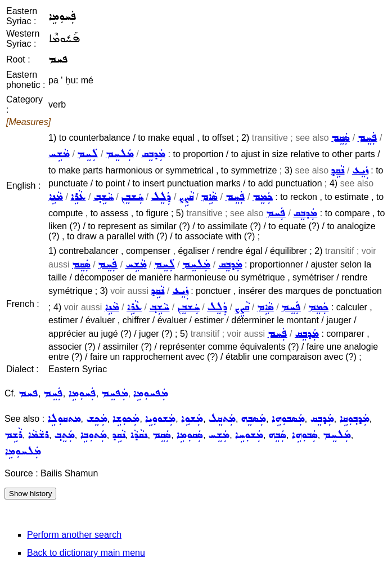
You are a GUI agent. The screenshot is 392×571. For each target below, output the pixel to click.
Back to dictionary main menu (86, 553)
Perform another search (74, 535)
